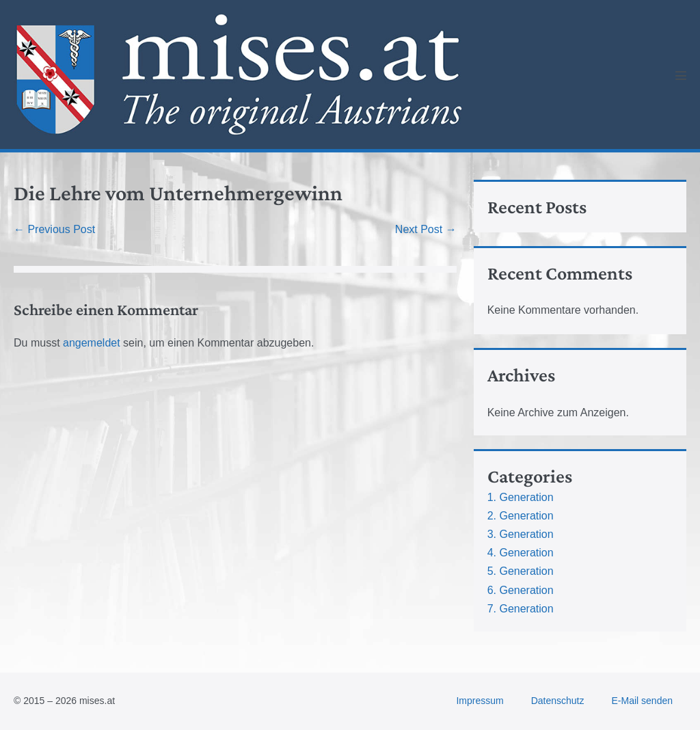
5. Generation (521, 571)
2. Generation (521, 516)
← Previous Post (54, 229)
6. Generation (521, 590)
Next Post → (426, 229)
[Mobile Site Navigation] (681, 75)
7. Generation (521, 609)
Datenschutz (558, 701)
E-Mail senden (643, 701)
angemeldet (92, 343)
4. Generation (521, 553)
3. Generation (521, 534)
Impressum (480, 701)
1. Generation (521, 497)
